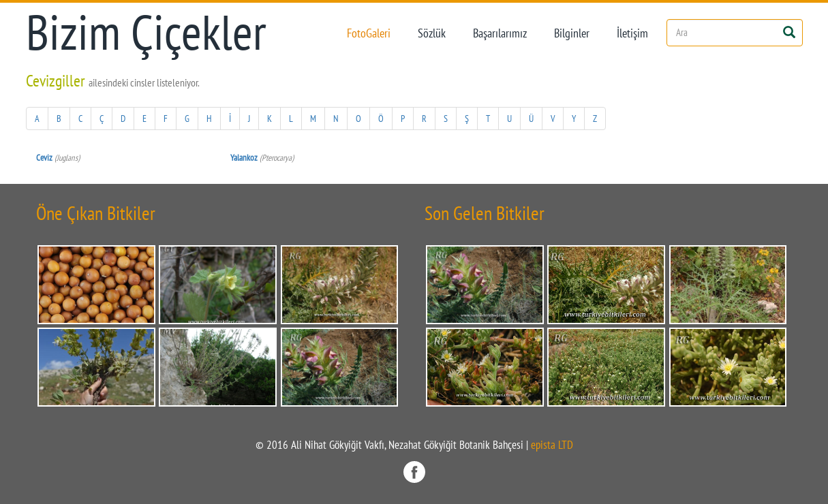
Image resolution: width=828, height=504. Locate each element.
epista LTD (552, 445)
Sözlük (432, 33)
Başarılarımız (500, 33)
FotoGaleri (369, 33)
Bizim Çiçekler (146, 32)
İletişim (632, 33)
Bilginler (572, 33)
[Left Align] (789, 31)
